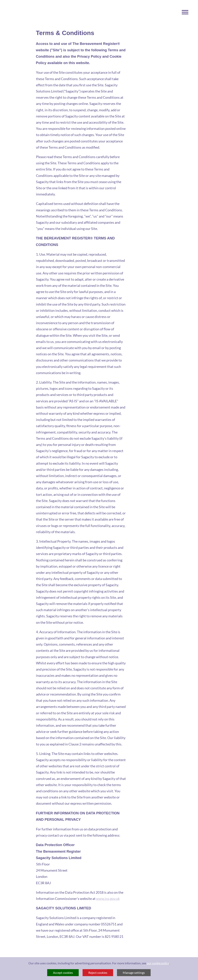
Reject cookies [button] (98, 973)
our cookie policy (158, 963)
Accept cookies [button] (63, 973)
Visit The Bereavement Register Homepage (20, 67)
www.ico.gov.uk (108, 899)
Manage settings (134, 973)
